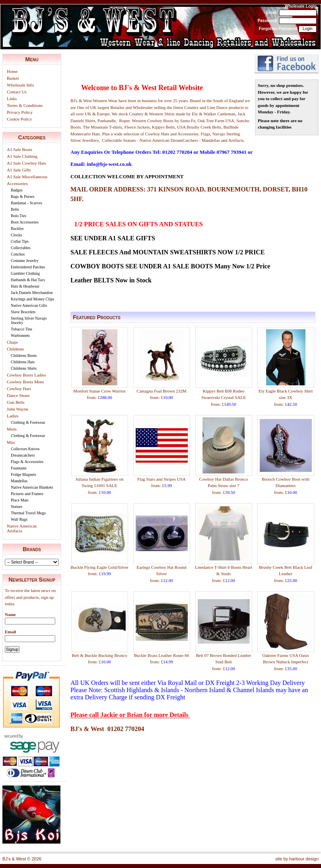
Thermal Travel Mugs (28, 513)
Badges (17, 190)
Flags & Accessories (27, 462)
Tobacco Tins (21, 329)
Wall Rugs (19, 519)
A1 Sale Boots (20, 149)
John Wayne (18, 409)
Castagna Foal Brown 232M (161, 391)
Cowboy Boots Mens (25, 382)
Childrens (15, 349)
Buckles (17, 229)
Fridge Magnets (23, 474)
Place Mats (20, 500)
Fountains (19, 468)
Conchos (18, 254)
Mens (12, 429)
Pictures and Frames (27, 494)
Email (10, 632)
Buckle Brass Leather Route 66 (162, 655)
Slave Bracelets (23, 312)
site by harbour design (297, 859)
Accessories (17, 183)
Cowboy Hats (19, 389)
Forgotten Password (278, 29)
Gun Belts (16, 402)
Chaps (12, 342)
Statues (17, 507)
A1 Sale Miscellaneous (27, 177)
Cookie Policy (19, 119)
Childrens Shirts (24, 368)
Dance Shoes (18, 395)
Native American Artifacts (22, 528)
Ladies (13, 416)
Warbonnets (20, 335)
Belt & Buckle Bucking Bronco (99, 655)
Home (12, 71)
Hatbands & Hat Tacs (28, 280)
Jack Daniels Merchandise (32, 293)
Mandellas (19, 481)
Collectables (21, 248)
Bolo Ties (19, 216)
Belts (15, 209)
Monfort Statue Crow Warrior (99, 391)
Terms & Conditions (25, 105)
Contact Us (17, 92)
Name (10, 614)
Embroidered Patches (28, 267)
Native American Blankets (32, 487)
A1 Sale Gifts (19, 170)
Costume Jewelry (25, 261)
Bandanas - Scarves (26, 203)
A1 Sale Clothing (22, 156)
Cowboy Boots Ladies (26, 375)
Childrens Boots (24, 355)
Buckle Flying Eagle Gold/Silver (99, 567)
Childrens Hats (23, 362)
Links (12, 99)
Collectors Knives (25, 449)
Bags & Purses (23, 196)
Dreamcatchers (23, 455)
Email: (272, 13)
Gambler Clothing (25, 273)
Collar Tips (20, 241)
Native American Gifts (29, 305)
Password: (268, 21)
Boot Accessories (25, 222)
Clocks (16, 235)
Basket (13, 78)
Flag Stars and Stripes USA (162, 479)
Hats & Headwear (25, 286)
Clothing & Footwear (28, 422)
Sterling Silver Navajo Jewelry (29, 320)
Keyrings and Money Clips (32, 299)
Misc (11, 442)
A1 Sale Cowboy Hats (26, 163)
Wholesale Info (20, 85)
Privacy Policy (20, 112)
